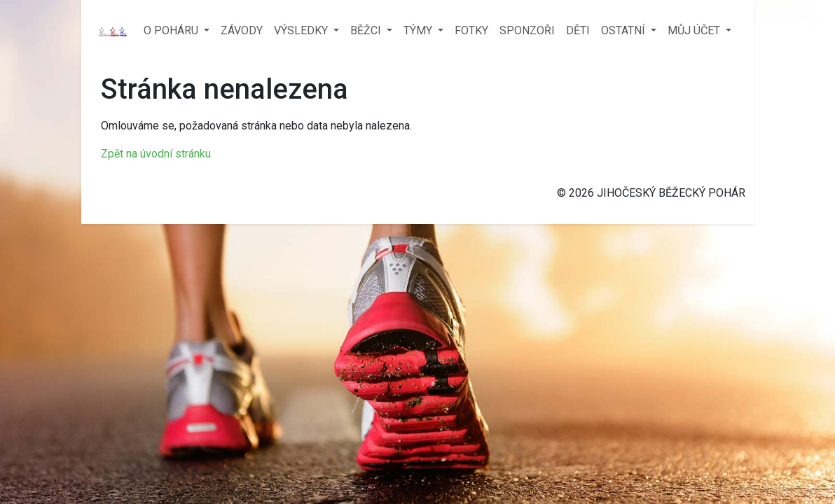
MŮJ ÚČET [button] (695, 30)
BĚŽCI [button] (367, 30)
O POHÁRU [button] (172, 30)
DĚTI (578, 30)
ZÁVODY (242, 30)
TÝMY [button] (419, 30)
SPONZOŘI (527, 30)
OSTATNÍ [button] (624, 30)
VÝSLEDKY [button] (302, 30)
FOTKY (471, 30)
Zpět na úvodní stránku (156, 154)
